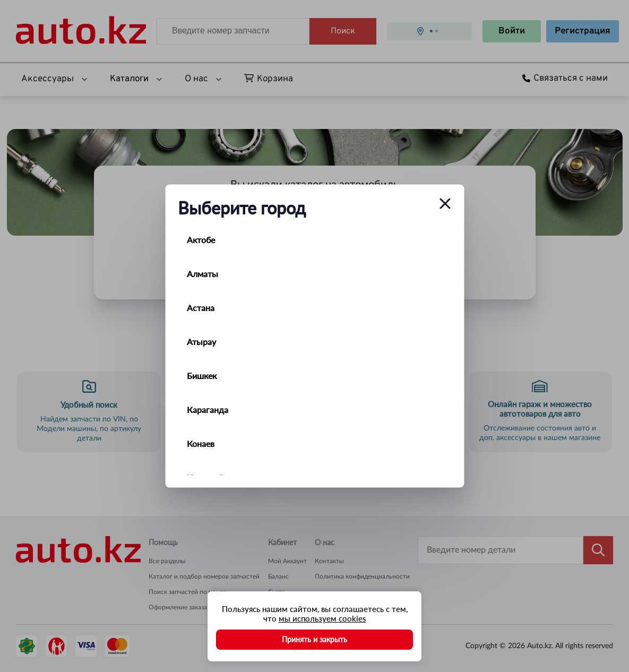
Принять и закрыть (314, 639)
